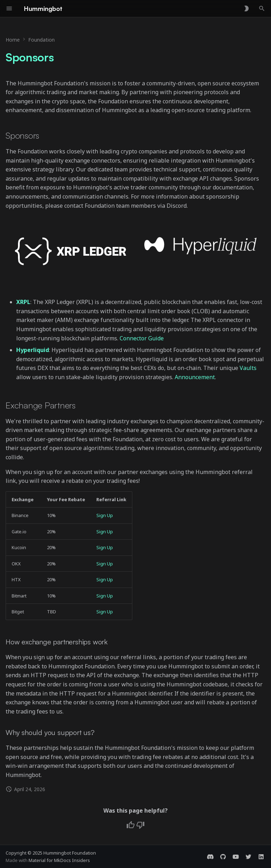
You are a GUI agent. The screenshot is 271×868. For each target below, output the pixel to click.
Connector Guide (142, 338)
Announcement (195, 377)
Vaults (248, 368)
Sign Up (105, 515)
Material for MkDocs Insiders (59, 860)
